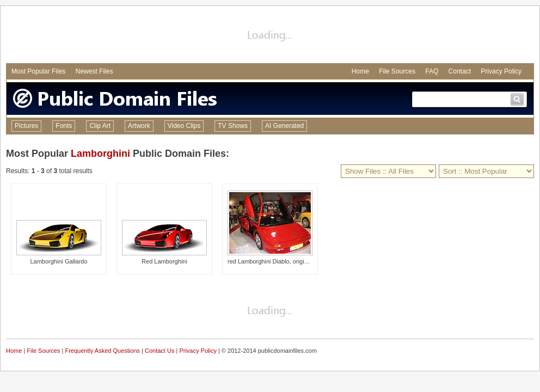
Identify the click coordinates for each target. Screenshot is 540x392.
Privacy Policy (501, 71)
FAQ (432, 71)
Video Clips (184, 126)
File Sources (397, 71)
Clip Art (100, 126)
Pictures (26, 126)
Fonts (64, 126)
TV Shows (233, 126)
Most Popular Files (38, 71)
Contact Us (159, 351)
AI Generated (284, 126)
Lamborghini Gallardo (59, 261)
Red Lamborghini (164, 261)
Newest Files (94, 71)
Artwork (139, 126)
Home (360, 71)
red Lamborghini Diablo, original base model (286, 261)
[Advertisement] (270, 36)
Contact (460, 71)
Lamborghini (100, 154)
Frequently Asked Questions (102, 351)
